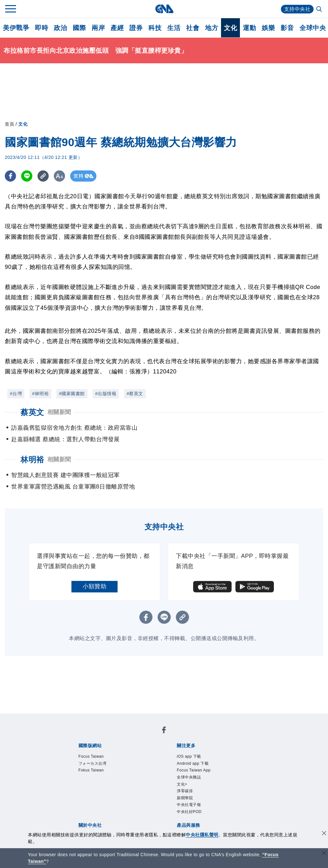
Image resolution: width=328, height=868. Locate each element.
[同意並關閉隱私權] (324, 834)
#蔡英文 (135, 394)
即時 (41, 28)
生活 (174, 28)
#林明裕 (40, 394)
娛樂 (268, 28)
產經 (117, 28)
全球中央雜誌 (189, 777)
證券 (136, 28)
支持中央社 (297, 9)
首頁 (9, 124)
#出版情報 (106, 394)
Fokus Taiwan (91, 770)
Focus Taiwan (91, 756)
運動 (249, 28)
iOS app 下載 (189, 756)
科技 (155, 28)
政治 (60, 28)
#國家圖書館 (72, 394)
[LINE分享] (27, 176)
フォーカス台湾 (93, 763)
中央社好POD (189, 812)
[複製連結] (43, 176)
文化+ (182, 784)
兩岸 (98, 28)
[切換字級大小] (59, 176)
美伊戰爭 (16, 28)
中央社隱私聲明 (202, 835)
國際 (79, 28)
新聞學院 (185, 798)
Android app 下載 (193, 763)
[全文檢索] (320, 10)
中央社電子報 (189, 805)
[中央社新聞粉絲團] (164, 731)
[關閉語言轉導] (324, 854)
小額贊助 (94, 586)
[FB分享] (10, 176)
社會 (193, 28)
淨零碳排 (185, 791)
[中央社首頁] (164, 9)
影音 (287, 28)
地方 (212, 28)
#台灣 (16, 394)
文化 (230, 28)
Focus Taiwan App (194, 770)
